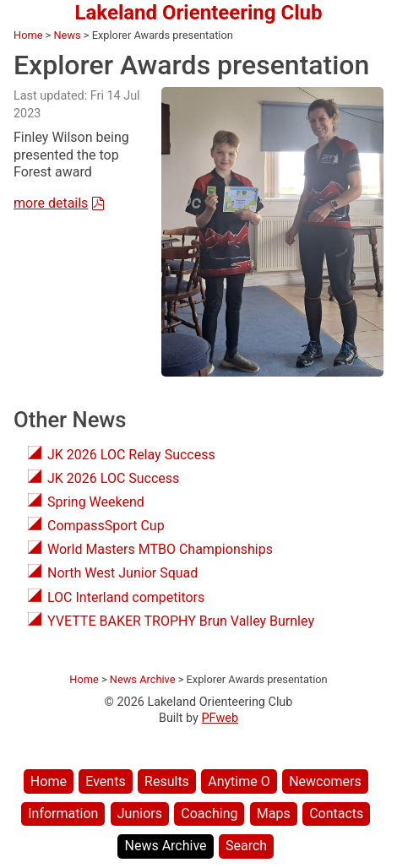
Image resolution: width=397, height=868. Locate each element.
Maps (274, 814)
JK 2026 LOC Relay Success (131, 455)
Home (49, 781)
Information (63, 814)
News (67, 35)
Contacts (336, 814)
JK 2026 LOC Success (113, 478)
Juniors (140, 814)
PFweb (220, 718)
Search (246, 846)
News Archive (165, 846)
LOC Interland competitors (126, 597)
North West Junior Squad (122, 573)
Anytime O (239, 781)
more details (51, 203)
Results (167, 781)
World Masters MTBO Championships (160, 549)
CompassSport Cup (106, 526)
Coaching (209, 814)
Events (105, 781)
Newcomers (325, 781)
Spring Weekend (96, 502)
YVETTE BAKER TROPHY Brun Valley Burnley (181, 621)
